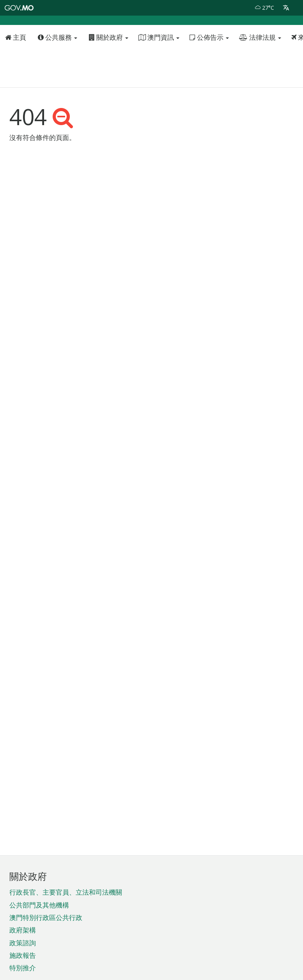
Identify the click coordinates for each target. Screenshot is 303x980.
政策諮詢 (23, 943)
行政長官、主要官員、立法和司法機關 (66, 892)
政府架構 (23, 930)
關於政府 (109, 59)
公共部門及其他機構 (39, 905)
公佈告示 (209, 59)
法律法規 (260, 59)
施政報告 (23, 955)
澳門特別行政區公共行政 (46, 917)
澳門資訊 (159, 59)
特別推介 (23, 968)
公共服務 (58, 59)
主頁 (16, 59)
